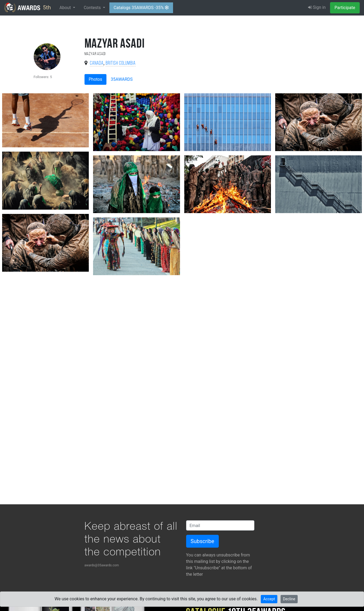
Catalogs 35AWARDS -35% (141, 8)
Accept (269, 599)
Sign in (317, 7)
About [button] (66, 8)
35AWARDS (122, 79)
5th (28, 7)
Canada (97, 64)
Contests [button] (93, 8)
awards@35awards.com (102, 565)
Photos (96, 79)
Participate (345, 8)
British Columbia (120, 64)
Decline (289, 599)
